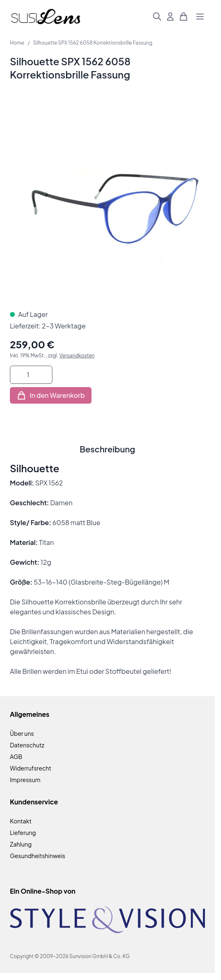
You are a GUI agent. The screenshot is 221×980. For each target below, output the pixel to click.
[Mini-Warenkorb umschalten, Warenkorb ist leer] (183, 17)
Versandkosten (77, 356)
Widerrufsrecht (31, 768)
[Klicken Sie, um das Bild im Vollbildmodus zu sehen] (107, 202)
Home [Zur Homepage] (17, 43)
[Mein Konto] (170, 17)
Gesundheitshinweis (38, 856)
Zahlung (21, 844)
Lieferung (23, 833)
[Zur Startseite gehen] (46, 17)
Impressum (25, 780)
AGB (16, 756)
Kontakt (21, 821)
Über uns (22, 733)
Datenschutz (27, 745)
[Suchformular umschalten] (157, 17)
